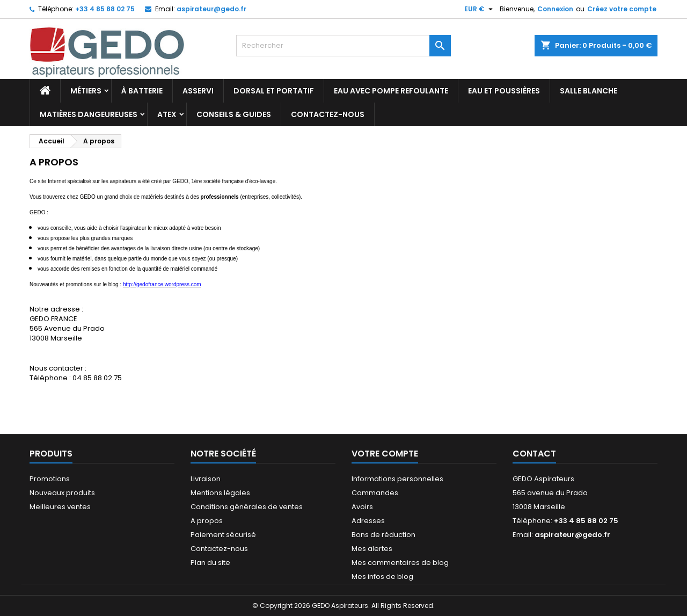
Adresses (368, 521)
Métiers (86, 91)
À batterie (142, 91)
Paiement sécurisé (223, 535)
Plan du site (210, 563)
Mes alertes (372, 549)
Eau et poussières (504, 91)
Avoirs (362, 507)
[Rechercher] (343, 46)
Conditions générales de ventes (247, 507)
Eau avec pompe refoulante (391, 91)
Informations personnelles (397, 479)
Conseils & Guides (234, 114)
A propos (207, 521)
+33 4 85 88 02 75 (105, 9)
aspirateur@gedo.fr (211, 9)
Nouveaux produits (62, 493)
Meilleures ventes (60, 507)
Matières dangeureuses (89, 114)
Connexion (555, 9)
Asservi (198, 91)
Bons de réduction (383, 535)
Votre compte (385, 454)
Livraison (206, 479)
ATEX (167, 114)
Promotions (50, 479)
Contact (534, 454)
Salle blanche (589, 91)
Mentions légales (220, 493)
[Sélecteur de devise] (480, 9)
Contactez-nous (328, 114)
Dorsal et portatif (274, 91)
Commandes (375, 493)
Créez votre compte (622, 9)
